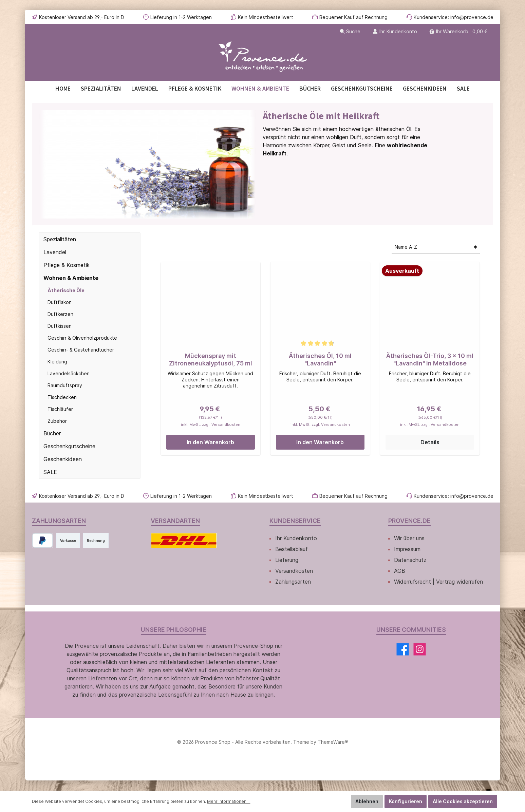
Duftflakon (60, 302)
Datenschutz (410, 560)
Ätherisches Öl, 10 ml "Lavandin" (320, 360)
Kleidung (57, 362)
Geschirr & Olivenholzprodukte (82, 338)
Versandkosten (294, 571)
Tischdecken (62, 397)
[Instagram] (420, 649)
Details (430, 442)
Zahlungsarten (293, 582)
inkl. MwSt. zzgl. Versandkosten (211, 425)
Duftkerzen (60, 314)
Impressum (407, 549)
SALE (50, 472)
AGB (400, 571)
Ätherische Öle (66, 290)
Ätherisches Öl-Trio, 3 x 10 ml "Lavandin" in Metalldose (430, 360)
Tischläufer (60, 409)
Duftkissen (60, 326)
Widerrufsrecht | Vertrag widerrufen (438, 582)
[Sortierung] (436, 247)
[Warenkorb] (459, 31)
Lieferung (287, 560)
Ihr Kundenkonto (296, 538)
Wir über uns (409, 538)
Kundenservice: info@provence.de (454, 17)
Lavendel (55, 252)
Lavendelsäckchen (69, 373)
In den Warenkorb (210, 442)
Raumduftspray (65, 385)
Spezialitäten (60, 239)
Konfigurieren (406, 801)
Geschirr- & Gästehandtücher (81, 350)
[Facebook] (403, 649)
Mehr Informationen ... (229, 801)
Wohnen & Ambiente (71, 278)
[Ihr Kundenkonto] (395, 31)
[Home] (63, 88)
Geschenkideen (63, 459)
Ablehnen (367, 801)
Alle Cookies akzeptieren (463, 801)
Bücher (52, 433)
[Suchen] (350, 31)
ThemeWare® (333, 742)
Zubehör (57, 421)
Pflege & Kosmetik (67, 265)
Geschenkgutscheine (69, 446)
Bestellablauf (292, 549)
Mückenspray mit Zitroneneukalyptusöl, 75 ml (211, 360)
